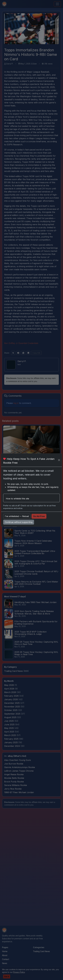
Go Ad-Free (39, 516)
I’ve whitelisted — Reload (17, 516)
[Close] (59, 460)
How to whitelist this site (17, 499)
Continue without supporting (19, 522)
